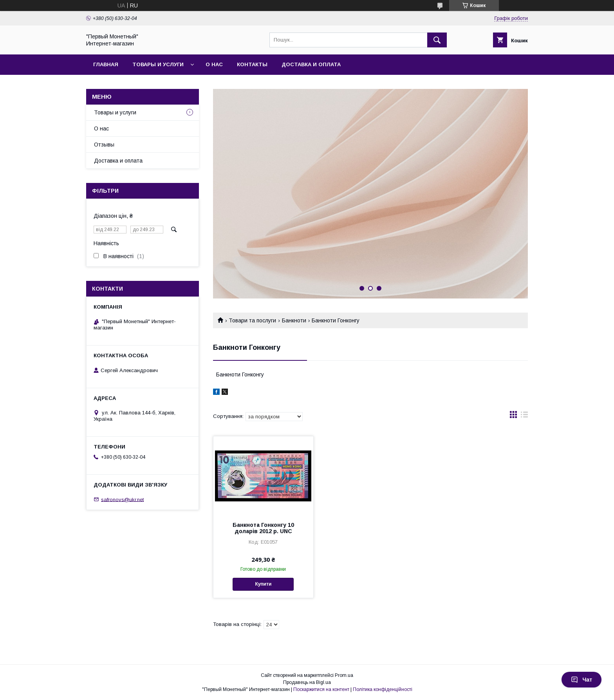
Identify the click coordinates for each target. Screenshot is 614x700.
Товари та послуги (252, 320)
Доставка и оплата (311, 64)
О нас (214, 64)
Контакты (252, 64)
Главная (106, 64)
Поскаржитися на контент (321, 689)
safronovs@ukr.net (122, 499)
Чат (581, 680)
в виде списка (524, 416)
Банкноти (294, 320)
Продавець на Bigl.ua (307, 682)
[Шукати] (437, 40)
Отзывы (104, 145)
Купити (263, 584)
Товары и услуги (158, 64)
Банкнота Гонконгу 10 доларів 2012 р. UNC (263, 528)
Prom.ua (344, 675)
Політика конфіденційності (383, 689)
